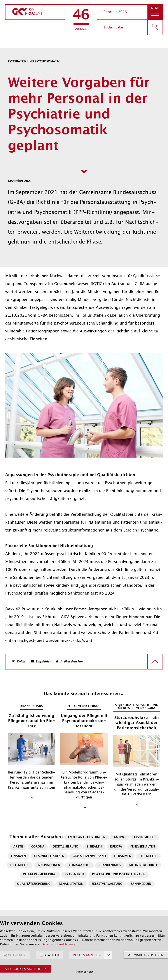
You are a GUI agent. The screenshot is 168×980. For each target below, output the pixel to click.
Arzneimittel (144, 838)
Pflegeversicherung (40, 875)
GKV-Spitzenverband (89, 856)
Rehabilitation (71, 884)
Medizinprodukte (143, 865)
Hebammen (123, 856)
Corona (38, 847)
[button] (81, 20)
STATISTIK (52, 955)
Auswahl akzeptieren (146, 955)
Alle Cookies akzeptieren (26, 969)
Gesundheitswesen (49, 856)
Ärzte (18, 847)
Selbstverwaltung (107, 884)
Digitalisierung (65, 847)
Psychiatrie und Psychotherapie (119, 875)
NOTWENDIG (17, 955)
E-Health (94, 847)
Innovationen (49, 865)
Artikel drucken (71, 662)
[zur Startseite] (35, 12)
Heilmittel (148, 856)
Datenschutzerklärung (58, 944)
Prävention (74, 875)
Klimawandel (79, 865)
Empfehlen (43, 662)
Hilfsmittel (20, 865)
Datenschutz (84, 972)
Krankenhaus (110, 865)
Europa (116, 847)
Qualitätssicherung (34, 884)
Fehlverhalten (143, 847)
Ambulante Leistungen (87, 838)
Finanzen (18, 856)
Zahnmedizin (141, 884)
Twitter (22, 662)
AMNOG (120, 838)
